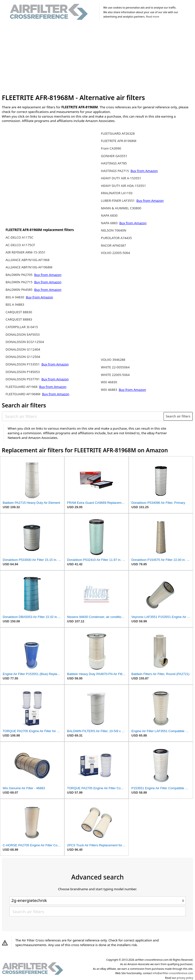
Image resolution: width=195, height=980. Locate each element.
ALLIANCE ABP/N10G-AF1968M (29, 267)
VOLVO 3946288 (113, 360)
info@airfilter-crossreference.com (173, 973)
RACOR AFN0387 (113, 245)
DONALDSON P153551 (23, 364)
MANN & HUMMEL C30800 (121, 208)
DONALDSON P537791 (23, 379)
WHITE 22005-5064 (115, 375)
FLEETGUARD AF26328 (118, 133)
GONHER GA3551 (114, 156)
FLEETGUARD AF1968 (22, 387)
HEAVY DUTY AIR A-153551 (121, 178)
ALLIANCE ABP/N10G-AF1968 (28, 260)
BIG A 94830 (15, 297)
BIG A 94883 (15, 304)
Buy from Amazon (48, 275)
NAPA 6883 (110, 223)
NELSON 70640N (114, 230)
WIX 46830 (109, 382)
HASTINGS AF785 (114, 163)
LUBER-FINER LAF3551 (118, 201)
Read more (153, 17)
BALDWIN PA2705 (19, 275)
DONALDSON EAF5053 (23, 334)
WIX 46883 (109, 390)
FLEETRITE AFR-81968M (119, 141)
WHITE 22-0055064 (115, 367)
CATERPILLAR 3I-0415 (22, 327)
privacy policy (185, 978)
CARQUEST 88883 (19, 319)
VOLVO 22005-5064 (115, 253)
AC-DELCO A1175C (19, 237)
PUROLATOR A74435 (116, 238)
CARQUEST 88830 (19, 312)
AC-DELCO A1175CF (20, 245)
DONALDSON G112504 (23, 357)
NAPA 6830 (109, 215)
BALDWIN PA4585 (19, 290)
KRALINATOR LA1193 (117, 193)
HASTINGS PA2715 (115, 171)
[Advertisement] (98, 58)
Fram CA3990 (111, 148)
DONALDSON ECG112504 (25, 342)
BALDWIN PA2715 (19, 282)
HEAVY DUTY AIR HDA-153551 (123, 186)
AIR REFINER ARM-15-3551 (26, 252)
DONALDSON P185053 (23, 372)
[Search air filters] (83, 416)
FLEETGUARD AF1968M (23, 394)
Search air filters (178, 416)
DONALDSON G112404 (23, 349)
